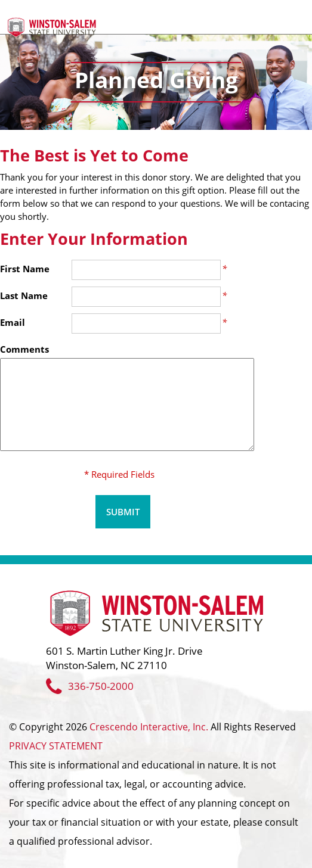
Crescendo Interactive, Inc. (149, 727)
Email (13, 322)
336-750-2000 (90, 686)
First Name (25, 269)
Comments (24, 349)
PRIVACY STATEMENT (56, 746)
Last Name (24, 295)
